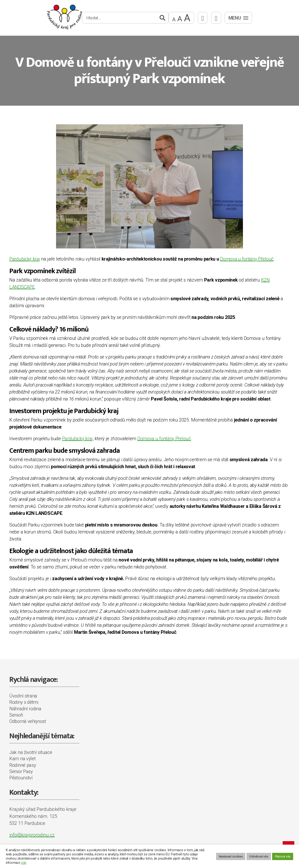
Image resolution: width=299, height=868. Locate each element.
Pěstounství (21, 778)
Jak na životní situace (31, 752)
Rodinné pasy (23, 765)
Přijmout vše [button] (283, 856)
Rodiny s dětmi (24, 702)
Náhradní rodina (25, 709)
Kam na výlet (22, 759)
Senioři (16, 715)
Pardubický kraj (25, 259)
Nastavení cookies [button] (231, 856)
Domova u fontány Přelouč (247, 259)
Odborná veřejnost (28, 721)
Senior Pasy (21, 771)
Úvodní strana (23, 696)
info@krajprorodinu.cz (32, 835)
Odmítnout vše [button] (259, 856)
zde (23, 863)
